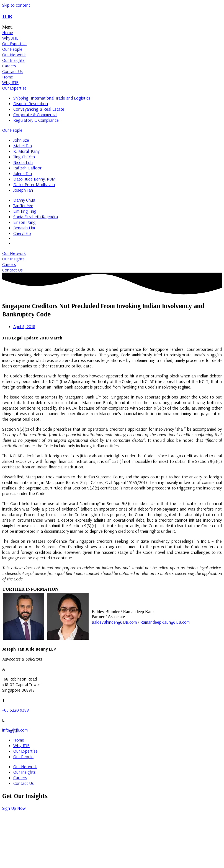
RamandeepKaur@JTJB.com (165, 622)
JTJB (7, 16)
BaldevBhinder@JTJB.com (114, 622)
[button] (112, 27)
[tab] (112, 32)
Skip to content (16, 5)
